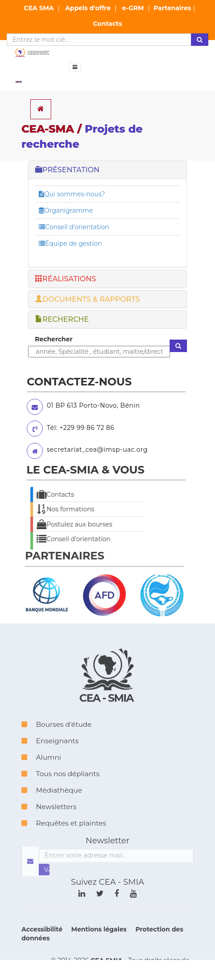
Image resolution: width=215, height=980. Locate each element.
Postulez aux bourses (64, 524)
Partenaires (172, 8)
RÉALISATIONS (65, 279)
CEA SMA (39, 8)
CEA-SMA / (82, 136)
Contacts (107, 24)
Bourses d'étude (56, 736)
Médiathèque (52, 802)
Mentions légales (100, 941)
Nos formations (55, 509)
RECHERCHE (62, 319)
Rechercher (54, 339)
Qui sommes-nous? (72, 194)
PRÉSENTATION (67, 170)
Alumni (41, 769)
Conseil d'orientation (74, 227)
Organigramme (66, 211)
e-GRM (133, 8)
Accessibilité (43, 941)
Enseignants (50, 753)
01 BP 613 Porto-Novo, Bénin (84, 405)
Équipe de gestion (70, 243)
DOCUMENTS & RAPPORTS (87, 299)
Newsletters (49, 819)
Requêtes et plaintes (64, 835)
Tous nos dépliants (60, 786)
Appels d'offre (88, 8)
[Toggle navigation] (75, 67)
